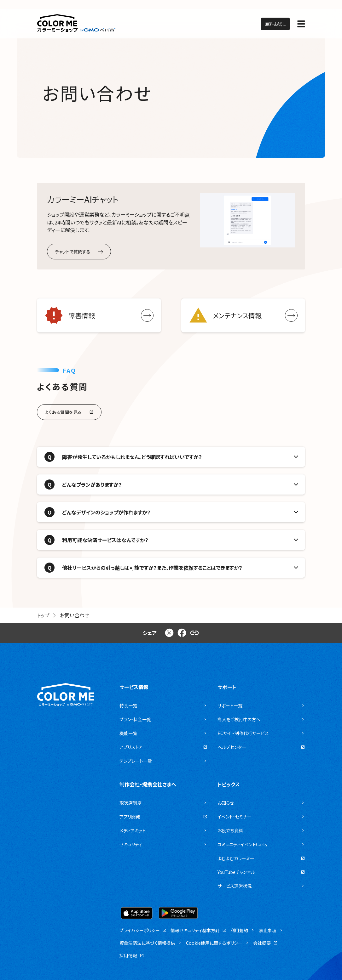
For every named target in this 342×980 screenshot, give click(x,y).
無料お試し (275, 24)
